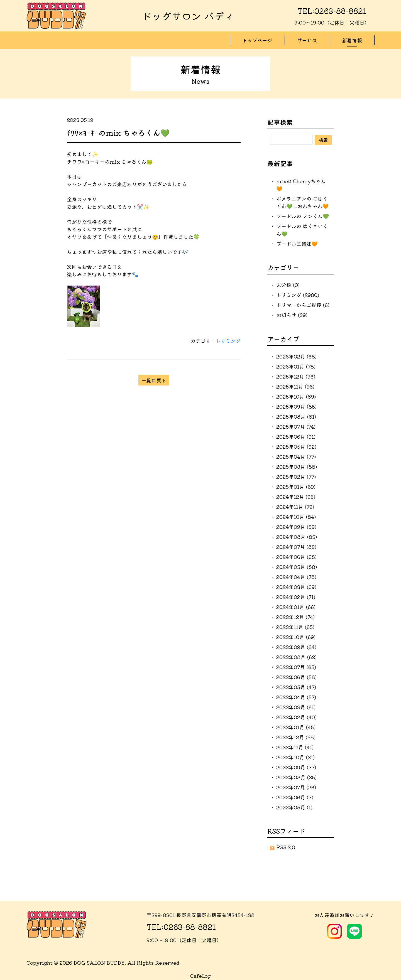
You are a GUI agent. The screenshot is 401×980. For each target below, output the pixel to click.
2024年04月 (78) (296, 577)
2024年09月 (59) (296, 527)
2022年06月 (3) (295, 797)
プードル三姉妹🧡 (297, 244)
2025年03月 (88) (297, 467)
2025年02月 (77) (296, 477)
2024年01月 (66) (296, 607)
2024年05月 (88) (297, 567)
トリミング (228, 341)
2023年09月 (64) (296, 647)
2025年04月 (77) (296, 457)
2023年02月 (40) (296, 717)
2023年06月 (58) (296, 677)
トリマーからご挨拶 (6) (303, 305)
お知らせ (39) (292, 315)
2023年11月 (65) (295, 627)
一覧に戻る (154, 380)
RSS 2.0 (283, 848)
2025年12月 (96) (296, 377)
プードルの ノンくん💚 (303, 216)
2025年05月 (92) (296, 447)
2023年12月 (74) (295, 617)
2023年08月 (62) (296, 657)
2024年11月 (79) (295, 507)
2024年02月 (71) (296, 597)
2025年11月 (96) (295, 387)
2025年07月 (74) (296, 427)
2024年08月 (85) (297, 537)
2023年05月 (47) (296, 687)
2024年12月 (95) (296, 497)
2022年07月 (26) (296, 787)
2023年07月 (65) (296, 667)
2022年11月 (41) (295, 747)
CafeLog (200, 976)
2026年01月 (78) (296, 367)
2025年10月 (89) (296, 397)
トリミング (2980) (298, 295)
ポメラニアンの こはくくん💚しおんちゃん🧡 (302, 202)
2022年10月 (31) (295, 757)
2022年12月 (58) (296, 737)
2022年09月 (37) (296, 767)
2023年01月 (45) (296, 727)
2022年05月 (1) (294, 807)
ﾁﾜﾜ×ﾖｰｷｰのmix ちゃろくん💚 (118, 133)
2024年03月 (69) (296, 587)
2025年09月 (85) (296, 407)
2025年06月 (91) (296, 437)
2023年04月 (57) (296, 697)
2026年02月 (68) (296, 357)
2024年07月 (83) (296, 547)
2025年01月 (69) (296, 487)
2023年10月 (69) (296, 637)
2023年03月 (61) (296, 707)
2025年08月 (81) (296, 417)
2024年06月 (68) (296, 557)
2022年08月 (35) (296, 777)
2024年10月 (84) (296, 517)
